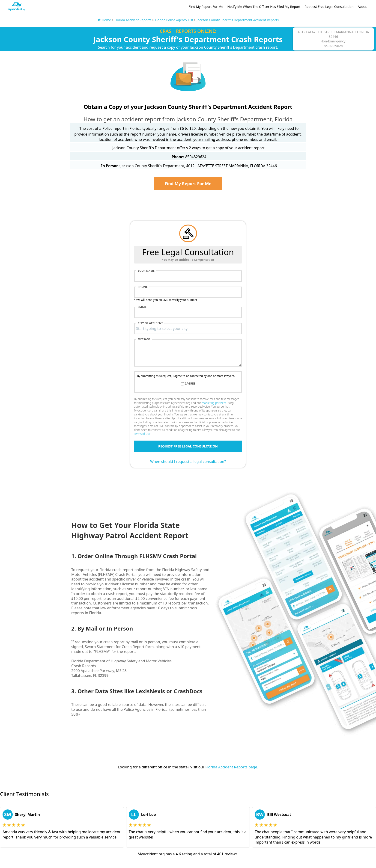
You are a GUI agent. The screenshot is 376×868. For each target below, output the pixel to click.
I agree (190, 384)
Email (142, 307)
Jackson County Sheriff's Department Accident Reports (238, 20)
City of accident (150, 323)
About (362, 7)
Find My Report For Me (206, 7)
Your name (146, 271)
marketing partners (214, 403)
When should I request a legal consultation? (188, 462)
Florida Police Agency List (174, 20)
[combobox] (188, 329)
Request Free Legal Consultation (329, 7)
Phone (143, 287)
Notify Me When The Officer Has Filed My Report (264, 7)
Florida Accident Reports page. (232, 767)
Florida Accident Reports (133, 20)
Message (144, 339)
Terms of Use (142, 434)
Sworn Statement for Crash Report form (119, 647)
